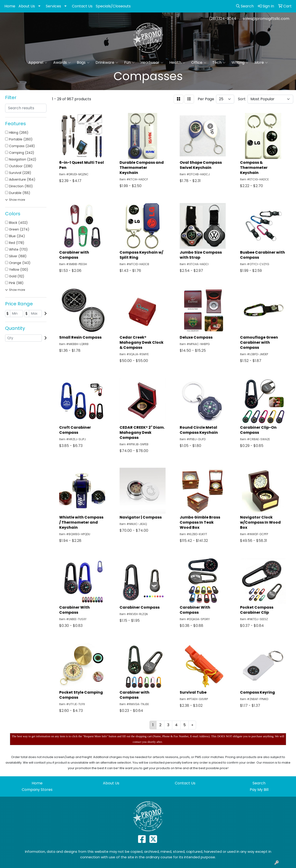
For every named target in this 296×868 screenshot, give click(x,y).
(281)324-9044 (223, 19)
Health (177, 63)
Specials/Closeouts (113, 6)
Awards (62, 63)
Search (259, 783)
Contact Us (82, 6)
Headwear (152, 63)
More (261, 63)
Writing (240, 63)
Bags (83, 63)
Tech (219, 63)
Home (10, 6)
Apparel (38, 63)
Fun (129, 63)
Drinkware (107, 63)
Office (199, 63)
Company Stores (37, 790)
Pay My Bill (259, 790)
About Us (27, 6)
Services (53, 6)
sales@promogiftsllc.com (266, 19)
